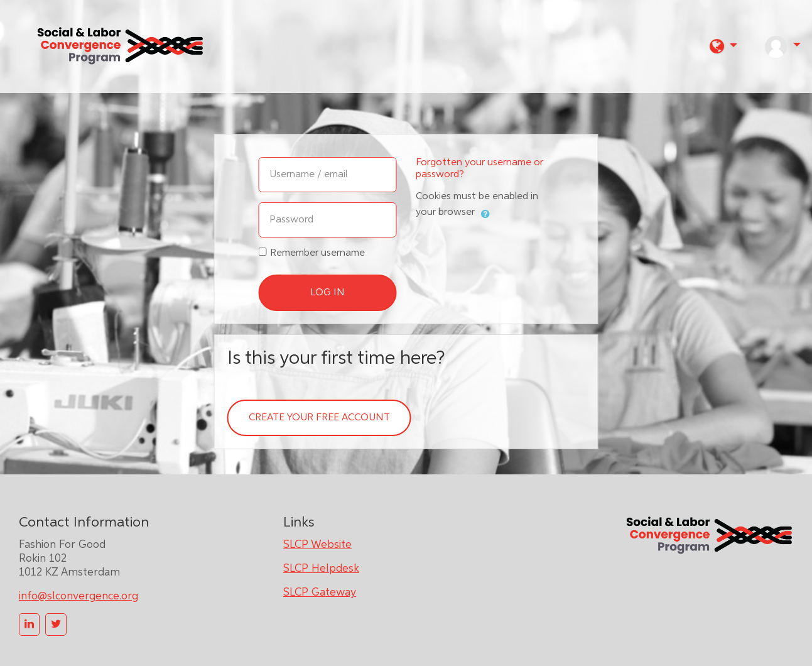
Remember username (317, 253)
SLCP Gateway (320, 592)
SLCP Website (317, 545)
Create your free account (319, 418)
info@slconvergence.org (78, 596)
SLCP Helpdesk (321, 569)
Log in (328, 293)
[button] (723, 46)
